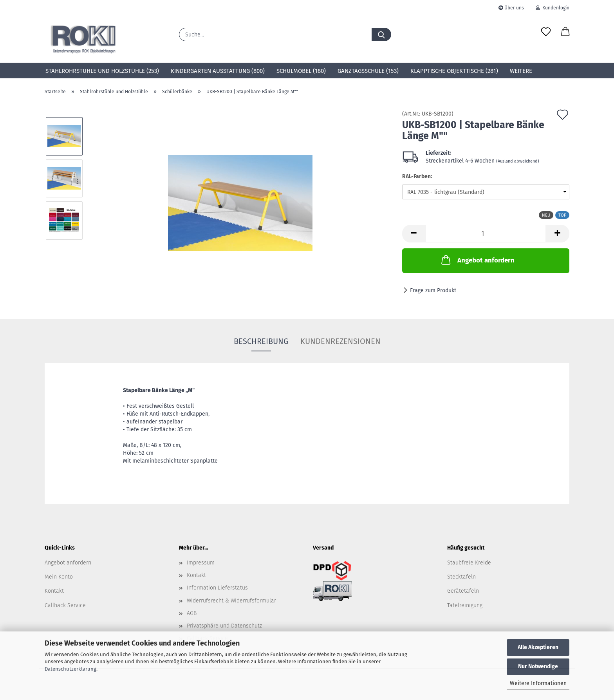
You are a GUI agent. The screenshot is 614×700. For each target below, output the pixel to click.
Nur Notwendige (538, 667)
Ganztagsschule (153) (368, 71)
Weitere (521, 71)
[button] (565, 32)
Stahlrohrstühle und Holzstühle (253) (102, 71)
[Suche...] (381, 34)
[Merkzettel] (546, 32)
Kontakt (54, 591)
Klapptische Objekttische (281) (454, 71)
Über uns (511, 8)
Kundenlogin (553, 8)
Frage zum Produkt (433, 290)
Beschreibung (261, 341)
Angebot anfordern (477, 260)
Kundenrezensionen (340, 341)
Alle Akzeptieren (538, 647)
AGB (192, 613)
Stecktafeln (461, 577)
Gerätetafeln (463, 591)
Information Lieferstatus (217, 588)
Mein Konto (59, 577)
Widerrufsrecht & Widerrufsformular (231, 601)
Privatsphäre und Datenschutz (224, 626)
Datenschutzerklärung (70, 669)
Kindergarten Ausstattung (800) (218, 71)
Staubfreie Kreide (469, 563)
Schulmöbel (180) (301, 71)
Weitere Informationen (538, 683)
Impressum (201, 563)
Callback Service (65, 605)
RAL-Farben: (417, 176)
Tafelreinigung (465, 605)
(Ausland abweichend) (518, 161)
